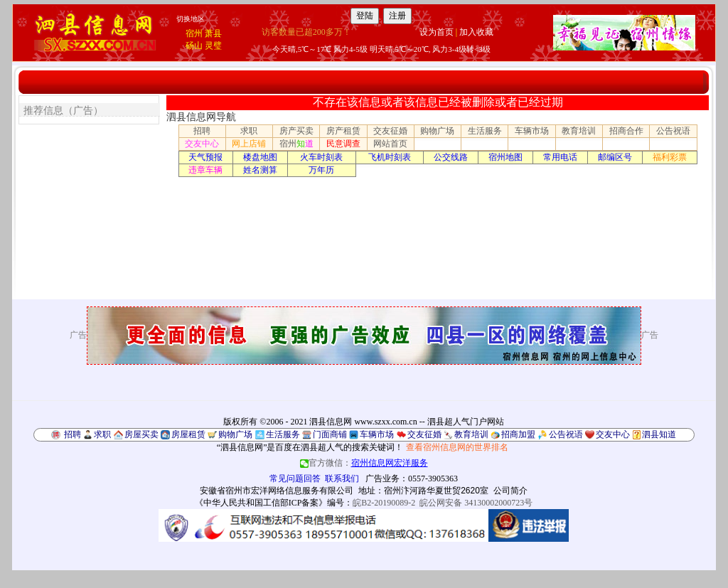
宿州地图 (505, 157)
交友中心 (202, 144)
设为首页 (437, 32)
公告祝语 (673, 131)
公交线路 (451, 157)
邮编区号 (615, 157)
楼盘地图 (260, 157)
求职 (249, 131)
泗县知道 (659, 434)
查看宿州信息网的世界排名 (457, 447)
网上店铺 (249, 144)
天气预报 (205, 157)
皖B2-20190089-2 (384, 503)
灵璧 (213, 46)
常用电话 (560, 157)
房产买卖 (296, 131)
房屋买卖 (141, 434)
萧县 (213, 33)
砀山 (194, 46)
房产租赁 (343, 131)
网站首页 (390, 144)
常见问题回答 (295, 479)
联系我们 (342, 479)
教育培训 (579, 131)
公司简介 (510, 491)
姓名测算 (260, 170)
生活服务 (485, 131)
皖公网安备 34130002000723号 (476, 503)
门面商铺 (330, 434)
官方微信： (364, 463)
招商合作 (626, 131)
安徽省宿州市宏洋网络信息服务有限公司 (277, 491)
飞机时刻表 (390, 157)
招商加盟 (518, 434)
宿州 (194, 33)
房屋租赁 (188, 434)
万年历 (321, 170)
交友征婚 (390, 131)
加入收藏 (476, 32)
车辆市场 (532, 131)
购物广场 (437, 131)
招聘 (202, 131)
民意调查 (343, 144)
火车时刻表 (321, 157)
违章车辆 (205, 170)
